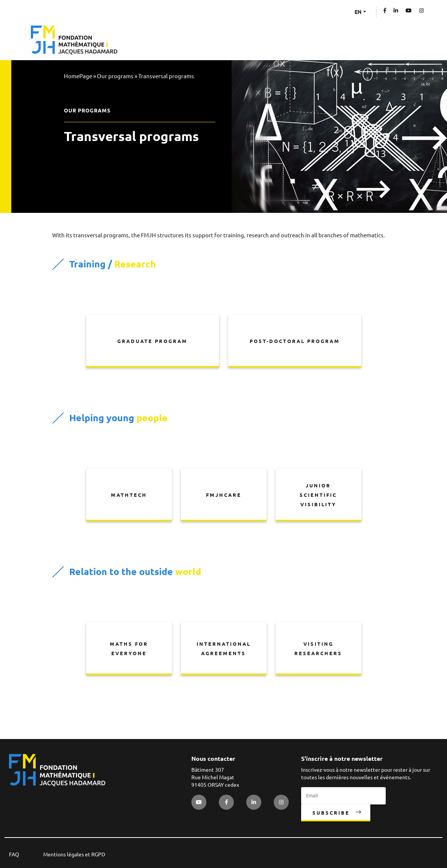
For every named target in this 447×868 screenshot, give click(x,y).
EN (358, 12)
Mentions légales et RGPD (74, 854)
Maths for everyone (129, 649)
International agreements (224, 649)
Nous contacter (213, 759)
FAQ (14, 854)
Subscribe (331, 813)
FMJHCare (224, 495)
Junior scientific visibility (318, 495)
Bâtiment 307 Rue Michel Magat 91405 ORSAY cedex (215, 777)
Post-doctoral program (295, 341)
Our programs (115, 76)
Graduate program (152, 341)
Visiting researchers (318, 649)
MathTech (129, 495)
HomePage (78, 76)
